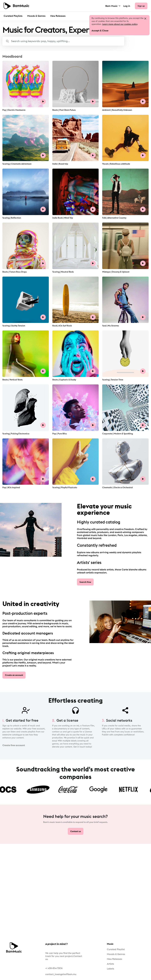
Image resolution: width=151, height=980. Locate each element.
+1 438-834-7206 (54, 968)
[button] (63, 41)
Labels (111, 969)
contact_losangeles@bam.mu (61, 974)
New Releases (58, 16)
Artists (110, 964)
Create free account (14, 745)
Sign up (141, 6)
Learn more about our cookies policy (120, 24)
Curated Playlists (13, 16)
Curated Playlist (116, 949)
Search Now (85, 582)
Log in (127, 6)
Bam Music (113, 6)
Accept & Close (100, 30)
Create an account (14, 675)
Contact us (76, 831)
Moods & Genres (36, 16)
